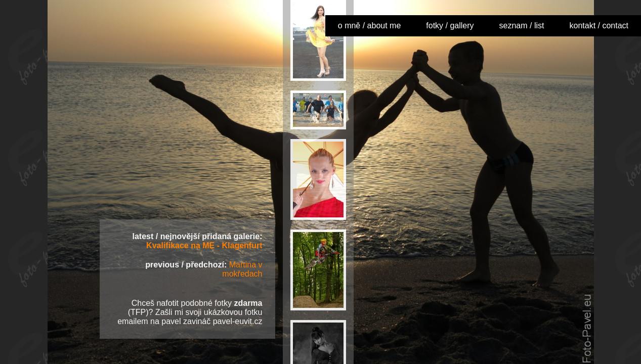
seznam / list (522, 26)
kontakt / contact (599, 26)
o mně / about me (370, 26)
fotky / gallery (450, 26)
